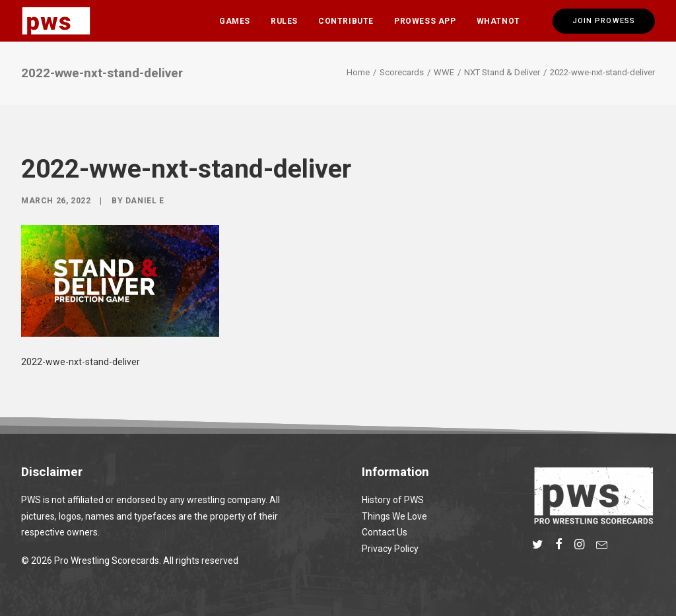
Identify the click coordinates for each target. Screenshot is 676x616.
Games (235, 21)
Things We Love (394, 516)
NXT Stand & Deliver (502, 72)
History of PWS (393, 500)
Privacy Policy (390, 549)
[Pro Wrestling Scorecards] (56, 21)
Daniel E (145, 201)
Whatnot (498, 21)
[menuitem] (235, 21)
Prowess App (425, 21)
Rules (284, 21)
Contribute (346, 21)
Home (358, 72)
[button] (538, 546)
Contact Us (385, 532)
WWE (444, 72)
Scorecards (402, 72)
